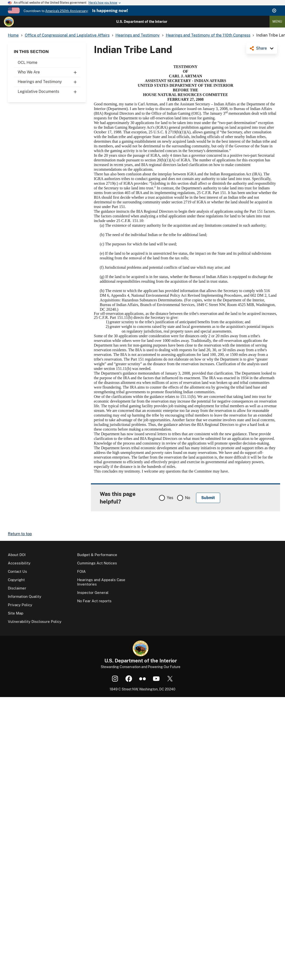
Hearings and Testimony (49, 82)
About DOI (17, 555)
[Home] (9, 22)
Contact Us (17, 571)
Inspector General (93, 593)
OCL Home (28, 63)
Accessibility (19, 563)
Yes (170, 498)
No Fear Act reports (94, 601)
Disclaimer (17, 588)
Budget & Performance (97, 555)
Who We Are (49, 72)
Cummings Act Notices (97, 563)
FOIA (81, 571)
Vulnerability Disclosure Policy (35, 622)
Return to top (20, 534)
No (188, 498)
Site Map (16, 613)
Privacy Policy (20, 605)
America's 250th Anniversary (66, 11)
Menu (277, 21)
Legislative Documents (49, 92)
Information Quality (25, 596)
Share (261, 48)
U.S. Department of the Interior (142, 22)
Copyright (16, 580)
